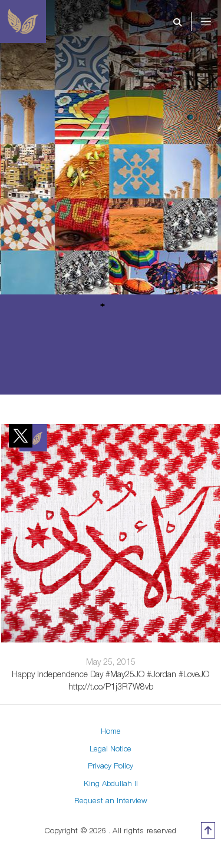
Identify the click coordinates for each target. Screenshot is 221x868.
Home (111, 731)
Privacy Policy (111, 766)
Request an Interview (111, 800)
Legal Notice (111, 748)
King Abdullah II (111, 783)
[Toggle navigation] (214, 22)
